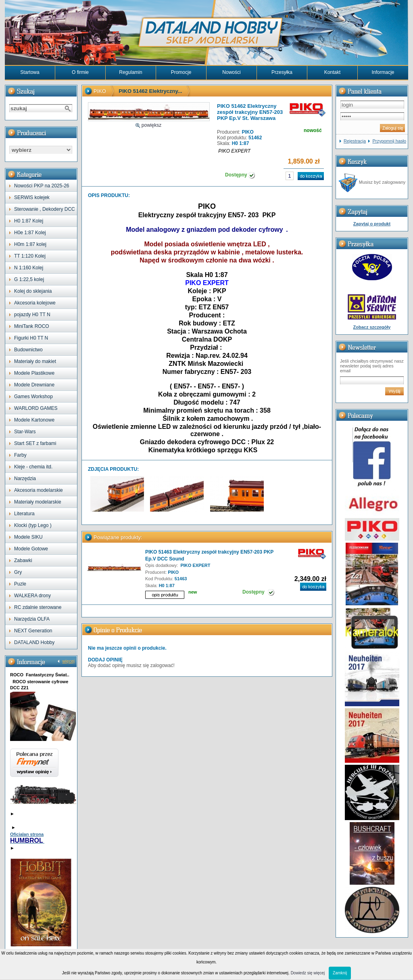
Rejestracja (355, 141)
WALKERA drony (32, 596)
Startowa (30, 72)
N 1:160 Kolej (29, 268)
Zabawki (23, 560)
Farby (20, 455)
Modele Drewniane (34, 385)
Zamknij (340, 973)
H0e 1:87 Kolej (30, 233)
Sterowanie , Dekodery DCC (45, 209)
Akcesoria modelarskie (39, 490)
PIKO (100, 91)
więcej (68, 661)
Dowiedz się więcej (308, 973)
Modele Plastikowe (34, 373)
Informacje (383, 72)
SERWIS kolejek (32, 197)
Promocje (181, 72)
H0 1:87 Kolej (29, 221)
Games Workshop (33, 397)
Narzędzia (25, 478)
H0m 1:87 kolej (30, 244)
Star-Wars (25, 432)
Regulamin (130, 72)
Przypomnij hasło (389, 141)
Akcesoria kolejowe (35, 303)
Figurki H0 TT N (31, 338)
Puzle (20, 584)
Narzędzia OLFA (32, 619)
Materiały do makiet (35, 361)
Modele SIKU (28, 537)
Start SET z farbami (35, 443)
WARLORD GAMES (36, 408)
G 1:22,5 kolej (29, 279)
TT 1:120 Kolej (30, 256)
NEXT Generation (33, 631)
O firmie (80, 72)
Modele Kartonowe (34, 420)
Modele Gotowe (31, 549)
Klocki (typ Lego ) (33, 525)
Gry (18, 572)
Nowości (231, 72)
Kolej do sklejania (33, 291)
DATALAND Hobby (34, 642)
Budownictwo (28, 350)
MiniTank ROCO (32, 326)
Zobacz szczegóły (372, 327)
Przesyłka (282, 72)
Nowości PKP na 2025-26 (42, 186)
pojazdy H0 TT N (32, 315)
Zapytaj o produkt (372, 224)
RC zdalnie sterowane (38, 607)
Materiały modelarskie (38, 502)
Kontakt (333, 72)
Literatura (24, 514)
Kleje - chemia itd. (33, 467)
